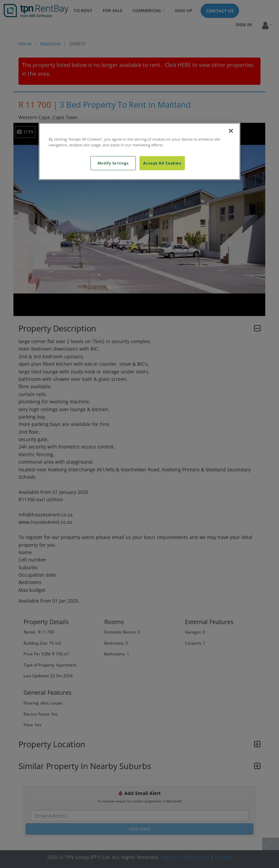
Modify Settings (113, 163)
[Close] (231, 131)
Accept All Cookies (162, 163)
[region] (139, 151)
